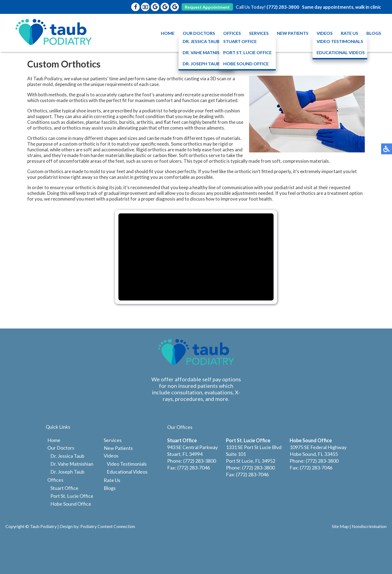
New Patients (293, 33)
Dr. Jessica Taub (67, 456)
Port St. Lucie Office (72, 496)
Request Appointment (207, 7)
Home (168, 33)
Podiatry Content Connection (108, 526)
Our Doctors (199, 33)
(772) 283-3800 (283, 7)
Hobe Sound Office (71, 504)
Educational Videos (127, 472)
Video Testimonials (127, 464)
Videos (325, 33)
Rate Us (350, 33)
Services (259, 33)
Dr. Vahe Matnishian (72, 464)
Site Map (340, 526)
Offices (232, 33)
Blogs (374, 33)
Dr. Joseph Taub (67, 472)
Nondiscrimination (369, 526)
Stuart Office (64, 488)
